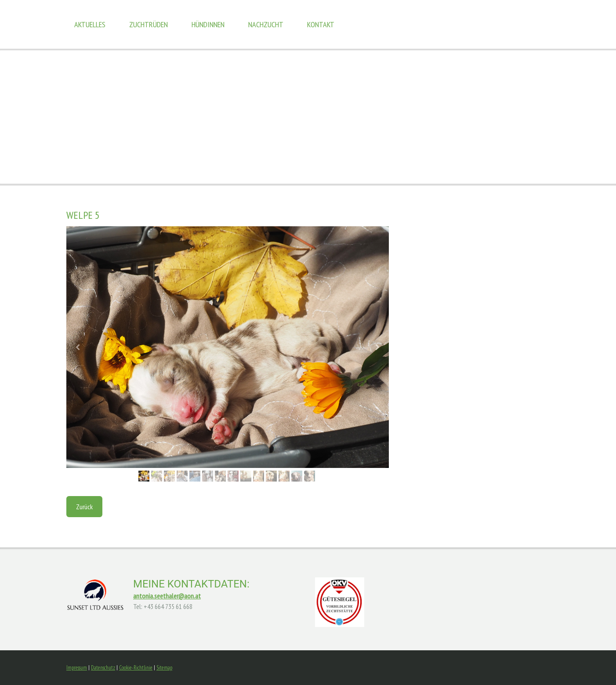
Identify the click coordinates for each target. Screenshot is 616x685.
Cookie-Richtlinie (136, 668)
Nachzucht (266, 24)
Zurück (84, 507)
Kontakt (321, 24)
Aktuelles (90, 24)
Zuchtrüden (149, 24)
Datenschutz (103, 668)
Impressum (77, 668)
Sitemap (164, 668)
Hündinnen (208, 24)
